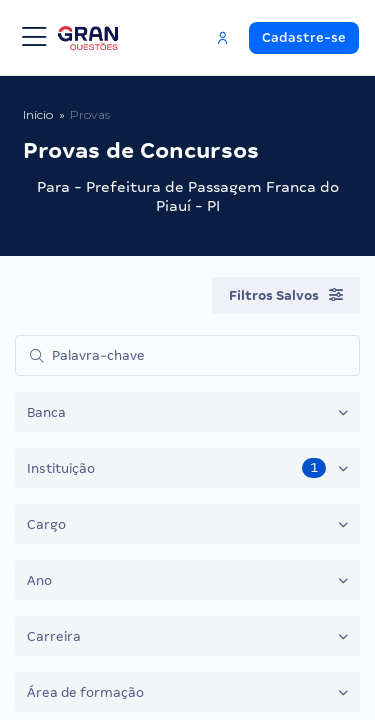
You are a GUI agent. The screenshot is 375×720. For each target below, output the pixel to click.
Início (38, 114)
